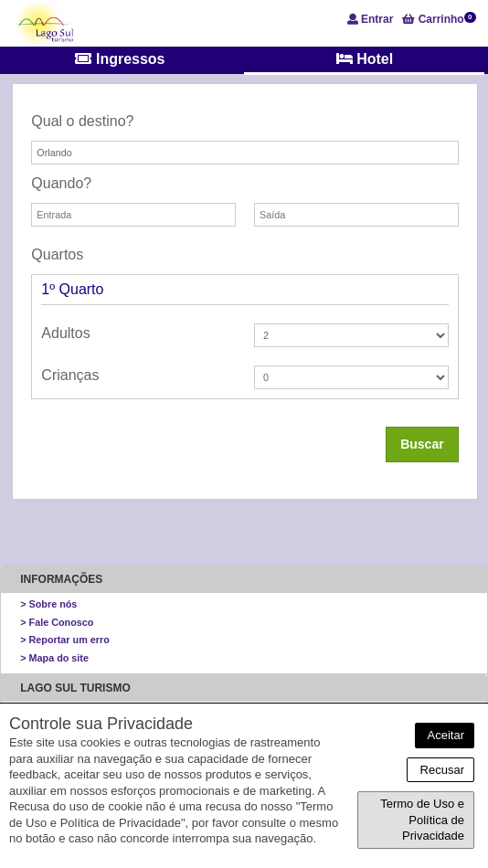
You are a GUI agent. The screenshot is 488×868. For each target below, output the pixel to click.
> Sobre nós (48, 604)
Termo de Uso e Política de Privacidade (422, 820)
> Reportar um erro (65, 640)
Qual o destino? (82, 121)
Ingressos (120, 59)
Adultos (65, 333)
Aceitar (445, 735)
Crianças (70, 375)
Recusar (440, 770)
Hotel (365, 59)
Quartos (57, 254)
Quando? (61, 183)
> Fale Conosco (57, 622)
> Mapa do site (54, 658)
